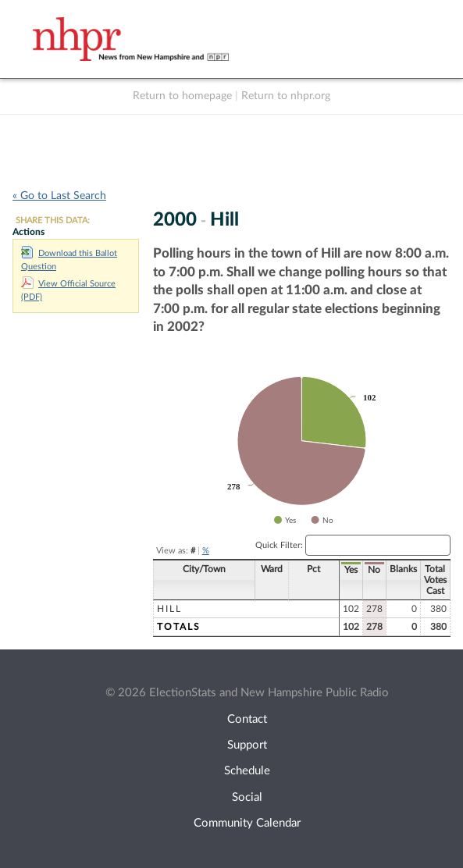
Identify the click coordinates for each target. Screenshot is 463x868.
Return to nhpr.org (286, 96)
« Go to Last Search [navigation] (59, 196)
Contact (247, 719)
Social (247, 797)
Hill (169, 609)
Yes (351, 570)
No (374, 570)
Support (247, 745)
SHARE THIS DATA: (53, 221)
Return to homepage (182, 96)
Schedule (247, 771)
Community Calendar (247, 823)
